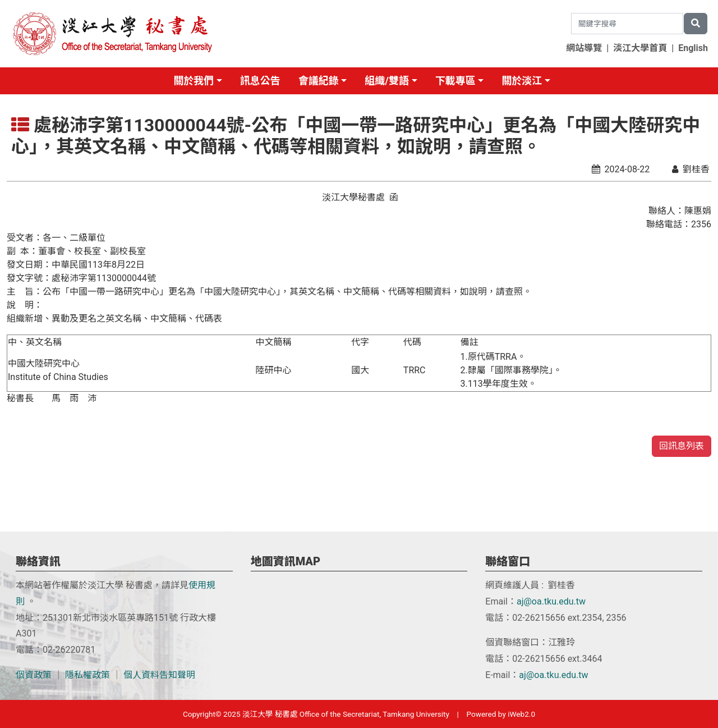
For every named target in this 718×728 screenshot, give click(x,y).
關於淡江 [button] (522, 81)
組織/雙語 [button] (387, 81)
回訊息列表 (682, 446)
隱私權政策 (88, 675)
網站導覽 (584, 48)
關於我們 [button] (194, 81)
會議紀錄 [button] (319, 81)
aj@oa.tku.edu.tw (551, 601)
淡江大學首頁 (640, 48)
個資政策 (34, 675)
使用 (197, 585)
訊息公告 (260, 81)
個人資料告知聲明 (159, 675)
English (693, 48)
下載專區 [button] (455, 81)
